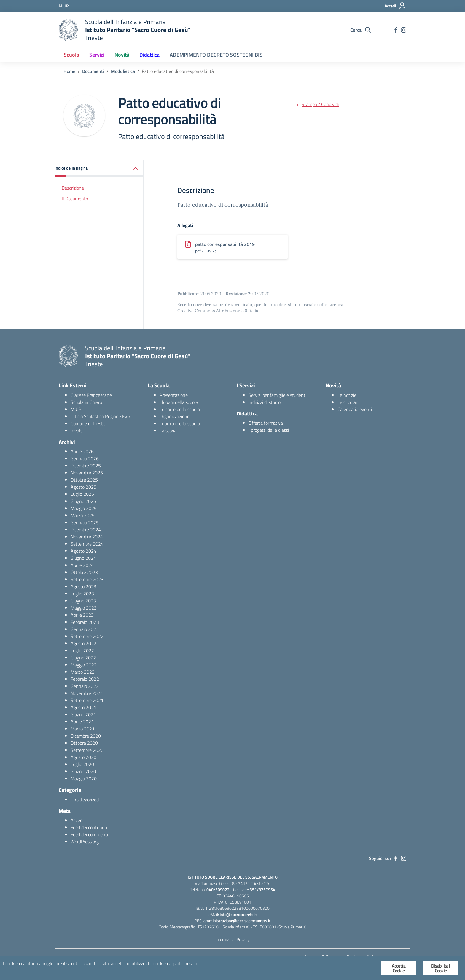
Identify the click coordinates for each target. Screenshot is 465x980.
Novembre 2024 (87, 537)
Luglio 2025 (82, 494)
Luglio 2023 (82, 594)
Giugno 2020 (83, 771)
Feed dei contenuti (89, 827)
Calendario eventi (355, 409)
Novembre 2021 (87, 693)
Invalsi (77, 431)
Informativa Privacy (232, 939)
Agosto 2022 (83, 643)
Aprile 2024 (82, 565)
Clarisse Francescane (91, 395)
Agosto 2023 (83, 586)
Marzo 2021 (83, 729)
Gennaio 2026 (85, 458)
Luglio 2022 (82, 650)
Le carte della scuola (180, 409)
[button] (99, 168)
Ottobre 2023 (84, 572)
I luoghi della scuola (179, 402)
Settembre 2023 (87, 579)
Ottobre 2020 (84, 743)
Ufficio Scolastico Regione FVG (100, 416)
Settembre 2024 (87, 544)
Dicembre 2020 (86, 736)
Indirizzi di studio (265, 402)
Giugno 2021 (83, 714)
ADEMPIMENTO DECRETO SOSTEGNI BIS (216, 55)
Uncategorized (85, 800)
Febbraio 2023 (85, 622)
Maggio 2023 (84, 608)
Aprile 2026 (82, 451)
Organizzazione (175, 416)
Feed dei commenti (89, 834)
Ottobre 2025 (84, 480)
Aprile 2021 (82, 722)
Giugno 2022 (83, 658)
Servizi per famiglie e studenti (277, 395)
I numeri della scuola (180, 423)
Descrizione (73, 188)
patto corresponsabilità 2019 (225, 244)
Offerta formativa (266, 423)
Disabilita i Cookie (441, 968)
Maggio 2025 (84, 508)
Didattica (149, 55)
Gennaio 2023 (85, 629)
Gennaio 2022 (85, 686)
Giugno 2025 (83, 501)
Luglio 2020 (82, 764)
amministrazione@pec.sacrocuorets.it (237, 921)
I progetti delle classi (269, 430)
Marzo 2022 (83, 672)
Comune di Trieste (88, 423)
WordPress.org (85, 842)
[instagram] (404, 30)
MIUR (76, 409)
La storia (168, 431)
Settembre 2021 (87, 700)
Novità (122, 55)
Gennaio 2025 (85, 522)
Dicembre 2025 (86, 466)
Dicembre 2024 (86, 530)
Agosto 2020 (83, 757)
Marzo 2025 (83, 515)
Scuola (71, 55)
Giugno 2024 (83, 558)
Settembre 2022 (87, 636)
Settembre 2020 (87, 750)
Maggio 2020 (84, 778)
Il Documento (75, 199)
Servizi (97, 55)
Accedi (77, 820)
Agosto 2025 (83, 487)
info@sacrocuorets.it (238, 914)
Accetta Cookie (399, 968)
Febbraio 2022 (85, 679)
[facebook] (396, 30)
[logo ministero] (68, 30)
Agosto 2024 (83, 551)
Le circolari (348, 402)
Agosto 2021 (83, 707)
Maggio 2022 (84, 665)
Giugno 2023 (83, 601)
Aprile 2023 (82, 615)
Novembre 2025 (87, 473)
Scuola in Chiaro (86, 402)
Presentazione (174, 395)
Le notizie (347, 395)
